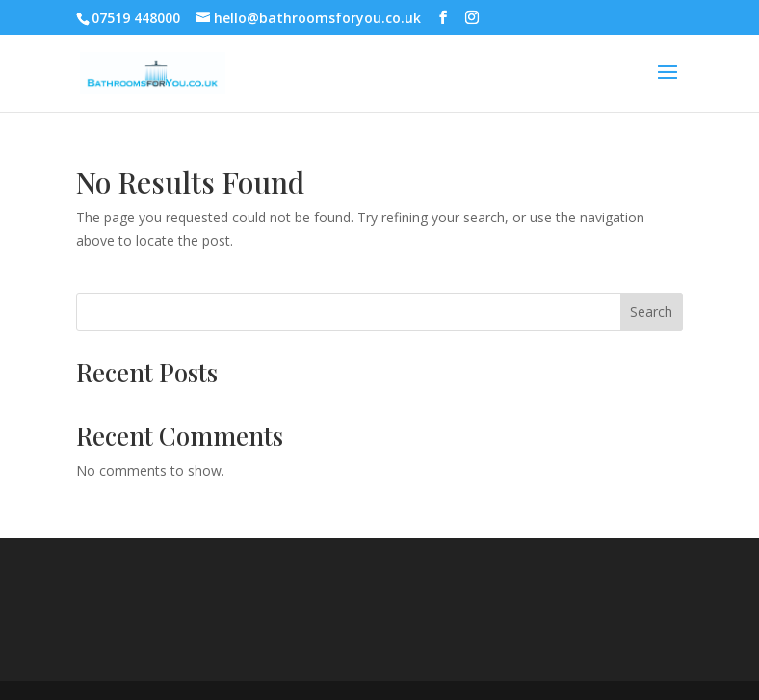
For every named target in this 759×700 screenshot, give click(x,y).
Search (651, 311)
